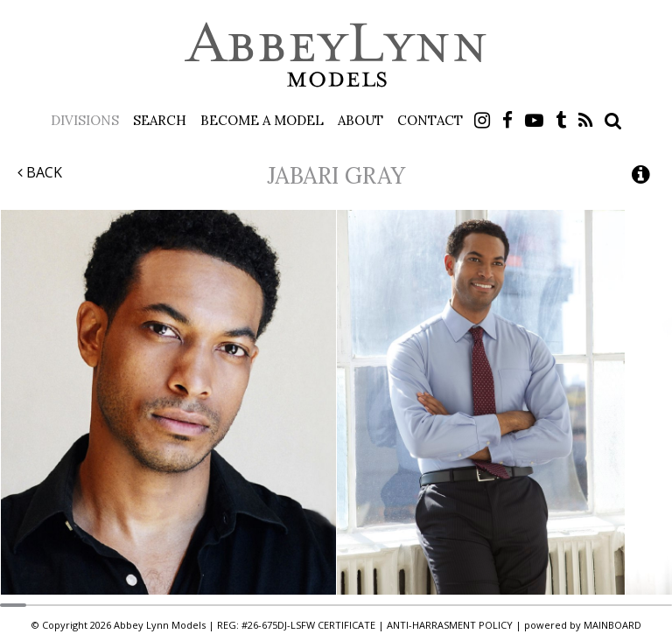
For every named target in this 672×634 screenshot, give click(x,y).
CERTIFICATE (346, 625)
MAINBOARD (612, 625)
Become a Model (262, 120)
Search (160, 120)
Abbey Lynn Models (336, 54)
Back (40, 172)
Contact (430, 120)
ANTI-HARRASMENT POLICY (450, 625)
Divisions (85, 120)
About (360, 120)
